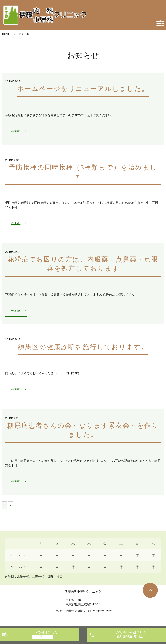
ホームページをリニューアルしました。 (83, 89)
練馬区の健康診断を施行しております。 (83, 349)
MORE (16, 131)
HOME (6, 34)
